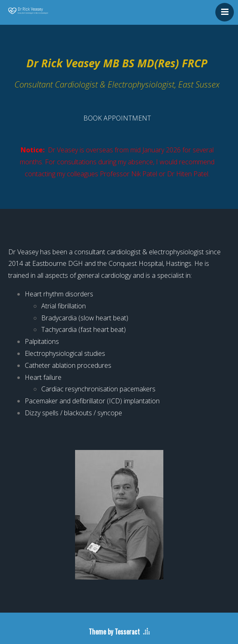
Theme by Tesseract (114, 632)
